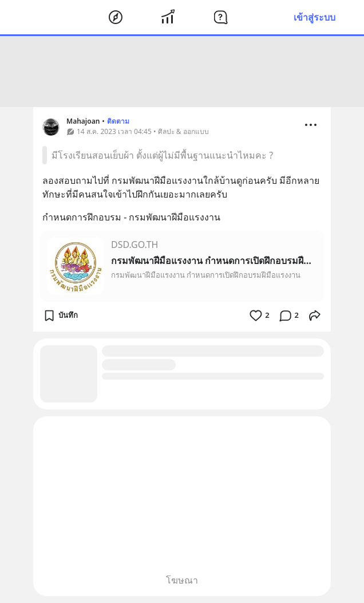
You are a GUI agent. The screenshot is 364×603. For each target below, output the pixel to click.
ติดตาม (118, 121)
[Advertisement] (182, 72)
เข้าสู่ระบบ (314, 17)
